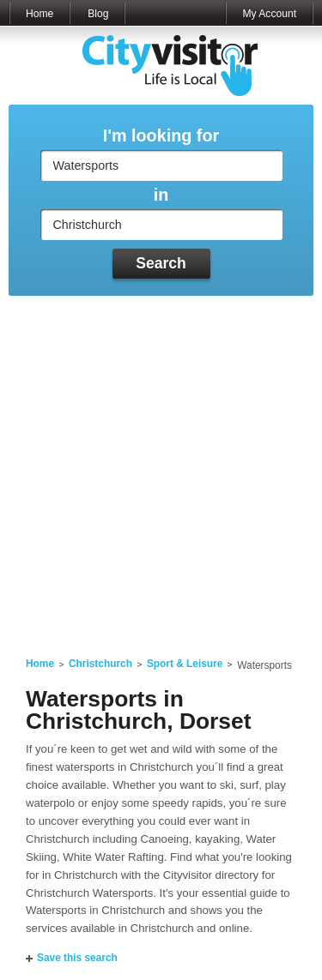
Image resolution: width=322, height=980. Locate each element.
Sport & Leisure (185, 664)
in (161, 195)
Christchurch (100, 664)
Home (39, 14)
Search (161, 263)
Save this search (77, 958)
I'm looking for (161, 136)
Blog (98, 14)
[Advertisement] (161, 466)
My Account (269, 14)
